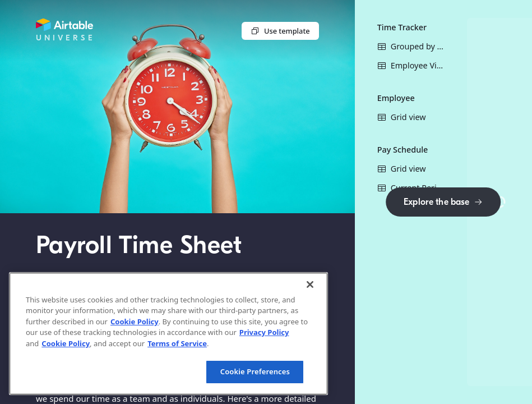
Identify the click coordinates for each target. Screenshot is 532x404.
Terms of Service (177, 343)
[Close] (310, 284)
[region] (168, 334)
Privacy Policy (264, 332)
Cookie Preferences (255, 371)
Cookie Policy (135, 322)
